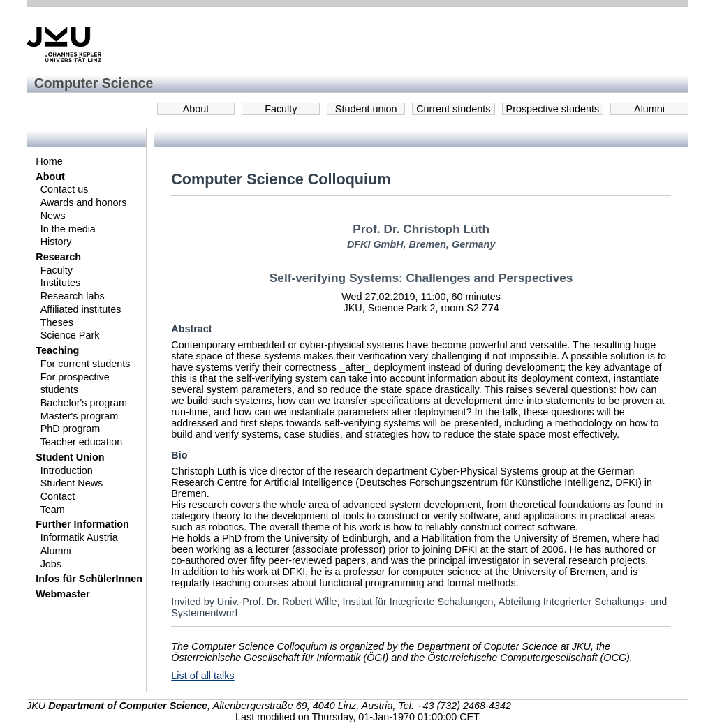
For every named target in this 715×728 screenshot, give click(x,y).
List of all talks (202, 676)
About (196, 109)
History (56, 242)
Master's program (80, 416)
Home (49, 161)
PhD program (71, 429)
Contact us (65, 189)
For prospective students (75, 384)
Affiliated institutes (81, 309)
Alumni (649, 109)
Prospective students (553, 109)
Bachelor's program (84, 403)
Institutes (61, 283)
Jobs (51, 564)
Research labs (73, 296)
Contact (58, 496)
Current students (453, 109)
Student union (366, 109)
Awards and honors (84, 202)
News (53, 216)
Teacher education (82, 442)
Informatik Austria (79, 537)
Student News (72, 483)
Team (53, 510)
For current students (86, 364)
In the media (68, 229)
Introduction (67, 470)
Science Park (70, 335)
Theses (57, 322)
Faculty (281, 109)
